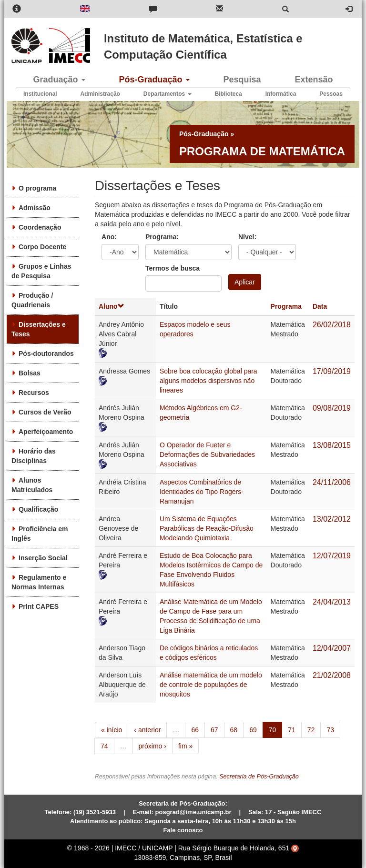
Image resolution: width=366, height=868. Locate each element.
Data (320, 306)
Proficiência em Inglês (40, 534)
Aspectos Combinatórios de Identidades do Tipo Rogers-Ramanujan (202, 492)
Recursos (34, 393)
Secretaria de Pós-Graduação (259, 777)
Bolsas (30, 373)
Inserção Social (43, 558)
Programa (286, 306)
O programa (37, 188)
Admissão (35, 208)
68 (234, 730)
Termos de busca (173, 268)
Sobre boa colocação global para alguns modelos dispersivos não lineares (208, 381)
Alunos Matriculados (32, 485)
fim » (185, 746)
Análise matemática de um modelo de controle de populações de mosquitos (211, 685)
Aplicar (245, 282)
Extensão (314, 80)
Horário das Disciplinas (34, 456)
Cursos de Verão (45, 412)
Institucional (40, 94)
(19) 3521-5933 (95, 812)
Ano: (109, 237)
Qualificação (38, 509)
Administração (100, 94)
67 (214, 730)
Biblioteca (228, 94)
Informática (281, 94)
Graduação (59, 80)
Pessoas (331, 94)
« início (112, 730)
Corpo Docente (42, 247)
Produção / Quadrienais (32, 300)
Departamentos (168, 94)
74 (104, 746)
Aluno (112, 306)
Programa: (162, 237)
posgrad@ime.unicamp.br (193, 812)
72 (311, 730)
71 (292, 730)
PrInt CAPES (39, 606)
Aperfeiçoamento (46, 432)
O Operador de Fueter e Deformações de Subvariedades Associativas (207, 454)
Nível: (247, 237)
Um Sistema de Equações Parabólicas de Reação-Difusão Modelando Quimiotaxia (207, 528)
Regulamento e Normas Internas (39, 582)
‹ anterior (147, 730)
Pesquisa (242, 80)
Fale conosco (183, 830)
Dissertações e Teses (39, 329)
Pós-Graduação (154, 80)
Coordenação (40, 227)
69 (253, 730)
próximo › (152, 746)
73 (330, 730)
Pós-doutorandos (46, 353)
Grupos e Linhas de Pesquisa (41, 271)
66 (195, 730)
